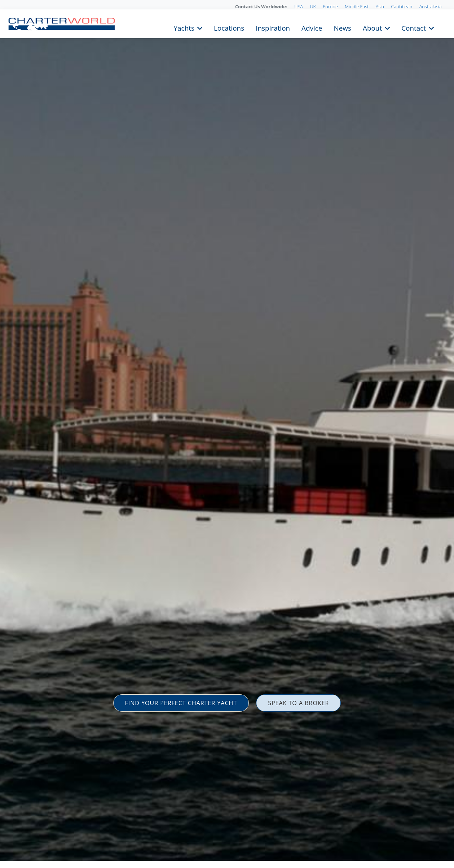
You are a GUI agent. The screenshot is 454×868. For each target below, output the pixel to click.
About (372, 27)
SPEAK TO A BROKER (298, 703)
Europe (330, 6)
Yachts (184, 27)
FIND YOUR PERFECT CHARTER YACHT (181, 703)
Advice (312, 27)
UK (313, 6)
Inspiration (273, 27)
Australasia (431, 6)
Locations (229, 27)
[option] (227, 434)
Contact (414, 27)
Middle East (357, 6)
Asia (380, 6)
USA (299, 6)
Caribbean (402, 6)
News (342, 27)
